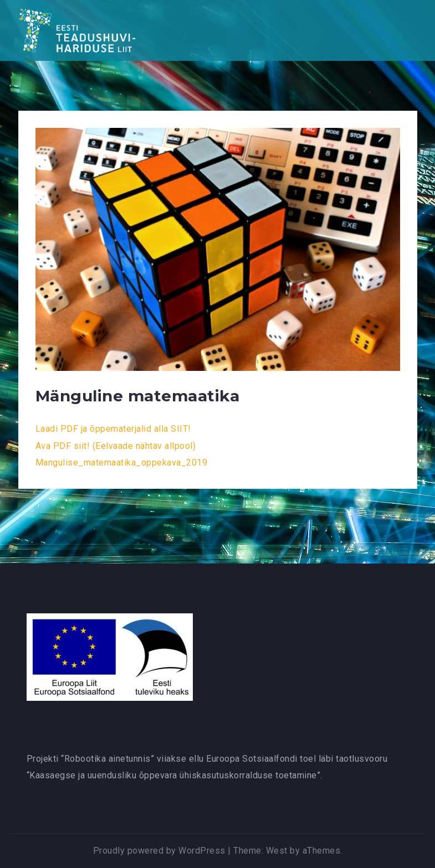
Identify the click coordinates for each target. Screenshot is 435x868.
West (277, 851)
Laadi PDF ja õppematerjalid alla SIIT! (113, 429)
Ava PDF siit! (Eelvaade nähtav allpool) (116, 446)
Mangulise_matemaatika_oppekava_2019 (122, 463)
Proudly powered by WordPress (159, 851)
